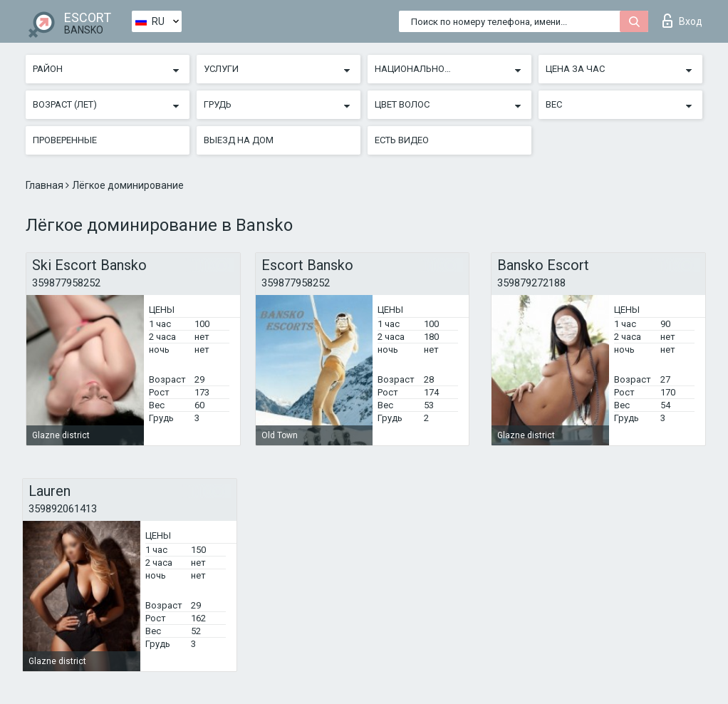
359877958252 (66, 283)
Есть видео (402, 140)
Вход (682, 21)
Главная (46, 185)
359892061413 (63, 509)
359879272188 (531, 283)
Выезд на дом (239, 140)
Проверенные (65, 140)
